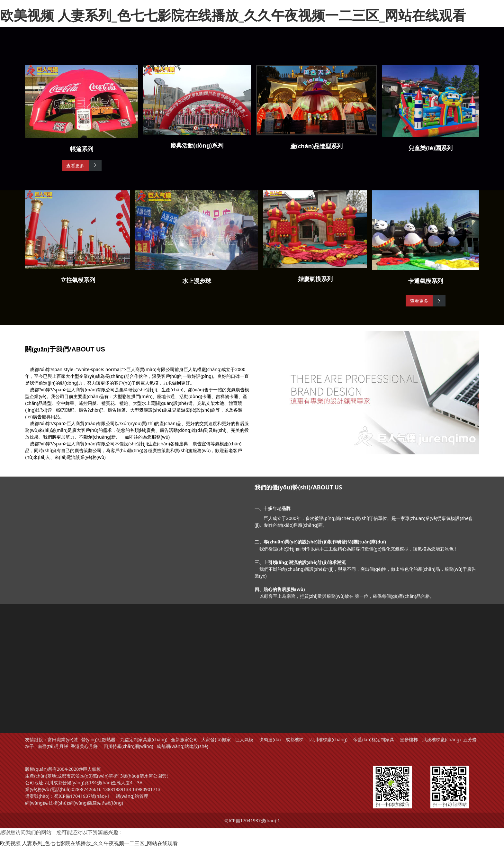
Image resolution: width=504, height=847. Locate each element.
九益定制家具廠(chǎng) (144, 739)
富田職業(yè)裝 (63, 739)
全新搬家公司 (184, 739)
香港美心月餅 (84, 746)
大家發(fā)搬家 (216, 739)
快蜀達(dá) (270, 739)
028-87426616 (87, 789)
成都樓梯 (294, 739)
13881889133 (117, 789)
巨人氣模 (245, 739)
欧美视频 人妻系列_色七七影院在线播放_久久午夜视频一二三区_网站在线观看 (233, 15)
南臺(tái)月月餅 (53, 746)
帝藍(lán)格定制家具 (374, 739)
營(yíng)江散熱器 (98, 739)
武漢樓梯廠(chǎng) (441, 739)
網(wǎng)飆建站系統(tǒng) (96, 803)
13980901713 (146, 789)
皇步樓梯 (409, 739)
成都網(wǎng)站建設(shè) (182, 746)
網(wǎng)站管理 (132, 796)
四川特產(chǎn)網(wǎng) (128, 746)
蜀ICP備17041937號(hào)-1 (82, 796)
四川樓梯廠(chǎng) (328, 739)
